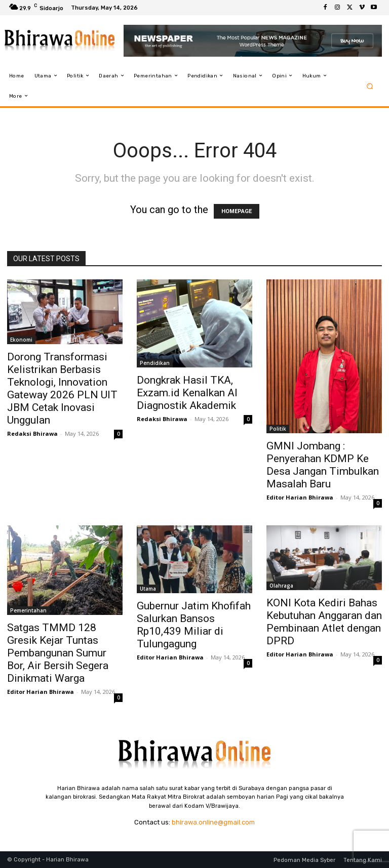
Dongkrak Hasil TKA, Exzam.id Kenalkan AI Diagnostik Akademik (187, 393)
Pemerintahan (28, 610)
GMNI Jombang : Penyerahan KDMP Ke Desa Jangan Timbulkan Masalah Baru (323, 465)
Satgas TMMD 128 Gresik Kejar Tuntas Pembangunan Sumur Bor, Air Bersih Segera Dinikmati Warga (58, 653)
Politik (278, 429)
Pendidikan (155, 363)
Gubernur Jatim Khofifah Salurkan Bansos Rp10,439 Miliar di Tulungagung (194, 625)
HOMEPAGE (237, 211)
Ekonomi (21, 340)
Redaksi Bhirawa (32, 433)
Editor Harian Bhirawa (300, 497)
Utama (148, 589)
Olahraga (281, 586)
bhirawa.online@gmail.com (213, 822)
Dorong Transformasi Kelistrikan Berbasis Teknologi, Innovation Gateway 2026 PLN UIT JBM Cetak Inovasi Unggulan (62, 388)
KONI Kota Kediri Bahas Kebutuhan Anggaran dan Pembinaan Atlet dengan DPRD (324, 622)
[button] (370, 86)
